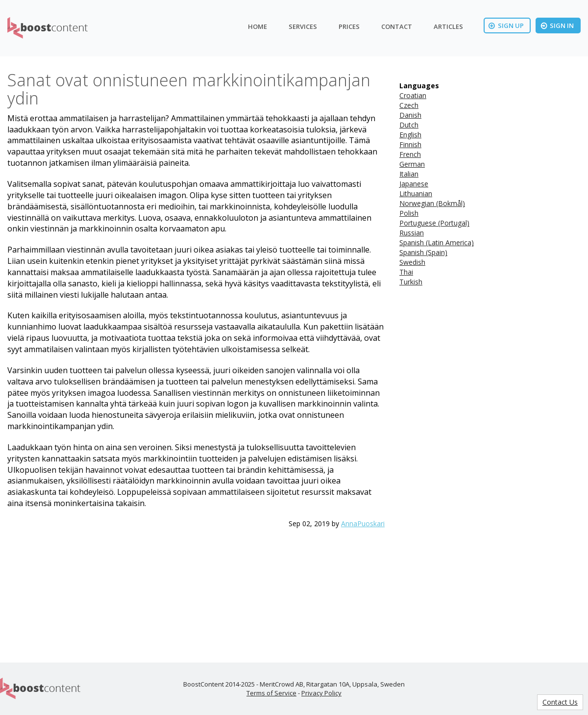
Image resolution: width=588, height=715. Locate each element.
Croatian (413, 95)
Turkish (411, 282)
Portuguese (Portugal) (434, 223)
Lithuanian (416, 193)
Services (303, 26)
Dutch (409, 125)
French (410, 154)
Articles (448, 26)
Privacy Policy (321, 693)
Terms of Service (271, 693)
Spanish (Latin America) (437, 243)
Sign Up (506, 26)
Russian (412, 233)
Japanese (414, 184)
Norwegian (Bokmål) (432, 203)
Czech (409, 105)
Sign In (557, 26)
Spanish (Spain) (423, 252)
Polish (409, 213)
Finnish (410, 144)
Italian (409, 174)
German (412, 164)
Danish (410, 115)
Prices (349, 26)
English (410, 135)
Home (257, 26)
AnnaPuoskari (363, 523)
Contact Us (560, 702)
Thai (406, 272)
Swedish (412, 262)
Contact (397, 26)
